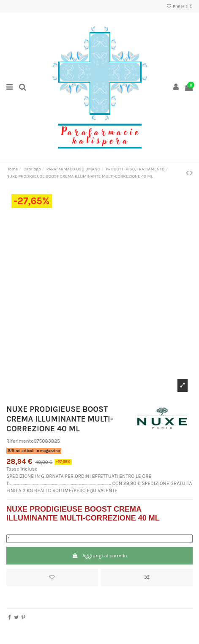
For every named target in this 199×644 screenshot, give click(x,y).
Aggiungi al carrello (100, 556)
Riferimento (20, 441)
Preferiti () (179, 6)
